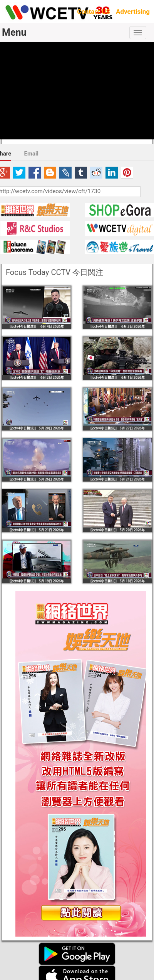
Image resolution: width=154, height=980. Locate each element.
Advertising (133, 12)
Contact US (94, 12)
